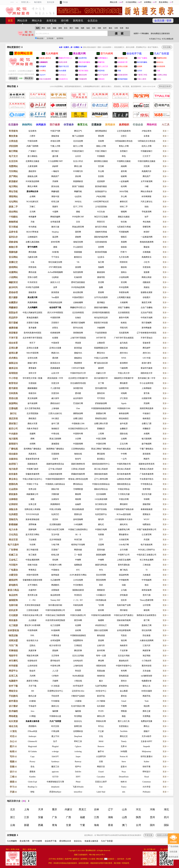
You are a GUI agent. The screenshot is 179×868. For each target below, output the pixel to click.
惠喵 (55, 247)
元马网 (32, 212)
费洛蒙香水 (124, 535)
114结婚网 (78, 524)
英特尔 (124, 681)
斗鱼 (32, 262)
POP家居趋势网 (32, 181)
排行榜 (65, 21)
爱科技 (124, 696)
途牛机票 (124, 424)
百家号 (55, 459)
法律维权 (13, 499)
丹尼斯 (147, 540)
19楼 (147, 186)
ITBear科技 (32, 731)
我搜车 (55, 207)
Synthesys (55, 762)
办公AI (13, 741)
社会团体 (13, 489)
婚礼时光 (124, 524)
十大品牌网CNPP (55, 161)
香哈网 (101, 136)
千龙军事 (124, 651)
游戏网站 (13, 267)
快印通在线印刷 (55, 605)
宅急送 (124, 635)
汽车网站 (13, 171)
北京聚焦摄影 (55, 524)
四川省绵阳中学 (101, 378)
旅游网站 (13, 403)
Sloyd (147, 777)
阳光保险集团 (78, 509)
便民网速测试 (101, 131)
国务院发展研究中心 (101, 464)
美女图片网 (32, 297)
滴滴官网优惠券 (147, 408)
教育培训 (13, 383)
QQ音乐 (101, 257)
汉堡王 (124, 136)
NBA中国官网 (32, 353)
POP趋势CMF (78, 217)
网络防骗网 (55, 217)
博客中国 (55, 197)
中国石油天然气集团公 (124, 615)
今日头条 (101, 212)
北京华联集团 (55, 540)
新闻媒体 (110, 125)
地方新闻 (13, 439)
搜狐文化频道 (124, 217)
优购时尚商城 (101, 232)
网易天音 (101, 767)
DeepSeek (78, 736)
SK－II (78, 535)
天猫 (32, 222)
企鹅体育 (101, 343)
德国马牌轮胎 (101, 565)
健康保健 (13, 328)
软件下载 (13, 686)
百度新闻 (55, 454)
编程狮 (55, 711)
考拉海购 (147, 222)
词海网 (124, 393)
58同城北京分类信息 (147, 141)
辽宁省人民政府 (55, 469)
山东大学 (55, 373)
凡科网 (32, 676)
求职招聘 (13, 146)
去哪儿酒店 (78, 419)
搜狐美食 (55, 136)
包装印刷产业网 (124, 605)
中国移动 (55, 570)
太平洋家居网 (147, 181)
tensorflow (78, 792)
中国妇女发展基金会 (101, 484)
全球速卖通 (55, 222)
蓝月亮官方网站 (32, 535)
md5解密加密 (146, 676)
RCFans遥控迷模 (124, 514)
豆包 (101, 736)
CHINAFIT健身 (78, 368)
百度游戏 (147, 267)
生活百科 (13, 161)
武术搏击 (13, 358)
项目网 (124, 640)
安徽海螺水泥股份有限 (32, 580)
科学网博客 (147, 197)
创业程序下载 (55, 308)
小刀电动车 (147, 661)
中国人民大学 (124, 373)
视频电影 (13, 252)
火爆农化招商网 (147, 640)
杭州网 (124, 186)
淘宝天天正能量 (101, 217)
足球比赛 (13, 348)
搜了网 (147, 620)
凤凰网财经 (55, 504)
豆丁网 (101, 383)
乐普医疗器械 (32, 323)
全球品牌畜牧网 (124, 630)
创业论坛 (78, 721)
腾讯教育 (124, 383)
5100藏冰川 (101, 595)
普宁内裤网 (32, 247)
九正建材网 (55, 580)
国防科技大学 (147, 373)
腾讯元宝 (124, 736)
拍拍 (147, 207)
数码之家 (32, 696)
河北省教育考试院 (78, 383)
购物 (55, 28)
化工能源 (13, 625)
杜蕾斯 (55, 338)
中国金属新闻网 (32, 560)
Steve (124, 762)
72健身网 (124, 368)
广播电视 (13, 449)
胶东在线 (55, 186)
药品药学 (13, 318)
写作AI (13, 757)
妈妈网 (124, 166)
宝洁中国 (55, 535)
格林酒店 (147, 419)
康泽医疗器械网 (78, 323)
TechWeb (124, 731)
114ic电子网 (124, 545)
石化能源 (13, 615)
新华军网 (101, 651)
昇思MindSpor (55, 792)
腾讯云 (147, 726)
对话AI (13, 736)
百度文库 (55, 383)
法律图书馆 (124, 388)
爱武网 (55, 358)
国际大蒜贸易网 (101, 630)
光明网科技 (78, 731)
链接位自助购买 (164, 835)
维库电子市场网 (78, 545)
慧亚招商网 (101, 580)
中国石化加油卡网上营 (32, 615)
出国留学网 (147, 398)
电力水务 (13, 530)
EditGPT (55, 757)
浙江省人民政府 (101, 469)
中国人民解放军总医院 (32, 313)
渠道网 (101, 640)
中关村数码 (78, 585)
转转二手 (124, 207)
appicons (55, 772)
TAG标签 (92, 859)
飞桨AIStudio (78, 787)
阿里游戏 (32, 267)
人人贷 (55, 671)
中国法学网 (124, 499)
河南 (152, 809)
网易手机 (147, 696)
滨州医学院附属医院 (101, 313)
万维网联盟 (78, 489)
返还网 (55, 237)
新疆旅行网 (101, 413)
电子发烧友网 (147, 545)
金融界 (78, 504)
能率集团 (55, 575)
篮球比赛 (13, 353)
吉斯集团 (55, 590)
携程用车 (32, 171)
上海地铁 (55, 408)
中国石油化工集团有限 (55, 615)
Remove (101, 746)
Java (33, 711)
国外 (152, 825)
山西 (124, 817)
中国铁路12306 (78, 424)
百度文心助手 (101, 782)
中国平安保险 (101, 509)
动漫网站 (13, 272)
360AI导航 (124, 191)
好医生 (55, 328)
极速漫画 (101, 272)
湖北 (166, 809)
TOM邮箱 (55, 701)
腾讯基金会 (78, 484)
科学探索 (13, 666)
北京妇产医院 (147, 313)
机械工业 (13, 555)
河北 (138, 809)
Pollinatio (147, 792)
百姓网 (101, 141)
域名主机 (13, 726)
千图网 (124, 706)
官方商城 (13, 227)
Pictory (32, 762)
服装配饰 (13, 600)
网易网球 (78, 363)
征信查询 (32, 131)
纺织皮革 (13, 610)
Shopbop (55, 232)
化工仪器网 (55, 625)
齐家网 (55, 181)
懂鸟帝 (101, 519)
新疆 (27, 825)
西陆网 (55, 651)
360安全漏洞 (146, 691)
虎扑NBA (124, 353)
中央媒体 (13, 434)
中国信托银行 (78, 151)
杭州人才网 (147, 146)
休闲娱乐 (41, 125)
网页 (43, 28)
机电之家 (55, 555)
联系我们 (60, 859)
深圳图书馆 (78, 388)
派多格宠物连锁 (32, 519)
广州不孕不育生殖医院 (124, 338)
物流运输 (13, 635)
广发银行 (32, 151)
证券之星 (32, 504)
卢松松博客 (101, 197)
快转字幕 (147, 767)
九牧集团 (147, 575)
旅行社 (13, 413)
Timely (124, 741)
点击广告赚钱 (147, 308)
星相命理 (13, 292)
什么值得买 (78, 247)
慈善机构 (13, 484)
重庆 (55, 809)
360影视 (55, 252)
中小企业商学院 (147, 383)
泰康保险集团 (147, 509)
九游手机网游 (101, 686)
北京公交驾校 (78, 656)
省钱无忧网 (78, 242)
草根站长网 (101, 721)
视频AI (13, 762)
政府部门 (13, 464)
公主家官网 (147, 535)
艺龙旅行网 (78, 403)
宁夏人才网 (55, 146)
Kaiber (147, 762)
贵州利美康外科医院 (32, 333)
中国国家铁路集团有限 (101, 408)
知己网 (101, 262)
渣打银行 (55, 151)
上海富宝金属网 (124, 560)
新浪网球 (124, 363)
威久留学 (55, 398)
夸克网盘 (78, 716)
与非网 (32, 545)
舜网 (32, 439)
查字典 (147, 393)
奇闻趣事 (32, 217)
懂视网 (124, 212)
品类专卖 (13, 232)
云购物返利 (32, 237)
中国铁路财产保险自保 (124, 509)
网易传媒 (78, 550)
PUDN (101, 711)
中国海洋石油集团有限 (101, 615)
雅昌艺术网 (147, 302)
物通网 (101, 620)
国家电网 (32, 530)
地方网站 (13, 186)
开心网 (124, 197)
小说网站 (13, 277)
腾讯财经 (124, 504)
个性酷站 (13, 217)
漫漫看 (147, 272)
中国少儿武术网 (101, 358)
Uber (78, 408)
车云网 (101, 171)
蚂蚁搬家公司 (32, 494)
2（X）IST (78, 600)
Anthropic (33, 736)
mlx (124, 792)
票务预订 (13, 424)
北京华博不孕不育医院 (32, 338)
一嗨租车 (55, 171)
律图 (32, 499)
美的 (101, 585)
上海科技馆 (78, 666)
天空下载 (32, 686)
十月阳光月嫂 (124, 494)
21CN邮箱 (101, 701)
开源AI (13, 792)
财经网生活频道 (101, 161)
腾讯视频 (32, 252)
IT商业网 (55, 731)
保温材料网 (124, 575)
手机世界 (55, 696)
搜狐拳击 (78, 358)
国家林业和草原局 (147, 464)
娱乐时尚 (13, 287)
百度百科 (55, 393)
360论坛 (78, 202)
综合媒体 (13, 454)
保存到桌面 (173, 857)
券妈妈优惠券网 (147, 242)
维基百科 (32, 393)
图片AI (13, 746)
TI (146, 570)
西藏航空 (101, 429)
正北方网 (124, 444)
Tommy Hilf (55, 600)
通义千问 (55, 736)
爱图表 (32, 772)
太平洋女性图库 (101, 297)
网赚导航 (78, 191)
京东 (78, 222)
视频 (77, 28)
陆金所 (32, 671)
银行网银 (13, 151)
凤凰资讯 (32, 454)
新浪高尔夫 (55, 363)
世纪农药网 (147, 630)
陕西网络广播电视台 (55, 449)
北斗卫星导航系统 (32, 408)
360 (32, 691)
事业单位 (13, 479)
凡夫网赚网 (32, 308)
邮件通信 (13, 701)
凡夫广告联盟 (55, 721)
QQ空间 (78, 197)
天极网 (55, 681)
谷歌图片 (147, 297)
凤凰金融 (101, 671)
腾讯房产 (147, 176)
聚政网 (78, 494)
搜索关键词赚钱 (101, 308)
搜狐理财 (147, 504)
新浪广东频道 (78, 186)
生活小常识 (78, 161)
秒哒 (32, 792)
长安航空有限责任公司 (78, 429)
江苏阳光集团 (32, 610)
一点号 (124, 459)
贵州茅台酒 (32, 595)
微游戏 (124, 267)
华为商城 (32, 227)
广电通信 (13, 570)
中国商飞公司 (124, 555)
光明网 (32, 444)
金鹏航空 (124, 429)
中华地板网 (147, 580)
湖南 (110, 817)
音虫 (32, 767)
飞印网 (101, 605)
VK (78, 262)
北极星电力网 (124, 530)
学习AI (13, 787)
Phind (78, 782)
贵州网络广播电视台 (32, 449)
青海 (55, 825)
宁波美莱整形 (101, 333)
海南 (96, 825)
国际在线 (124, 434)
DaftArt (78, 772)
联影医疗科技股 (101, 323)
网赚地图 (55, 191)
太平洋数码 (32, 585)
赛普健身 (32, 368)
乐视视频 (147, 252)
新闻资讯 (78, 21)
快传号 (78, 459)
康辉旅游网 (78, 413)
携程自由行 (55, 403)
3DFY (78, 777)
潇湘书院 (101, 277)
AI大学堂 (147, 787)
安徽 (41, 817)
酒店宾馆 (13, 419)
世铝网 (55, 560)
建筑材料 (13, 580)
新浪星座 (55, 292)
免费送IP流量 (147, 721)
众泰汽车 (101, 646)
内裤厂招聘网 (32, 146)
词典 (99, 28)
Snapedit (146, 746)
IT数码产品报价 (78, 696)
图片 (71, 28)
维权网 (78, 499)
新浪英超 (78, 348)
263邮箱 (32, 701)
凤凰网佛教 (32, 302)
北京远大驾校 (124, 656)
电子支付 (13, 156)
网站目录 (22, 21)
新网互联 (78, 726)
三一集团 (78, 555)
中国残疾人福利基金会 (55, 484)
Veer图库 (55, 297)
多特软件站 (124, 686)
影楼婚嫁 (13, 524)
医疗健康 (55, 125)
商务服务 (13, 620)
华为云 (101, 726)
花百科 (55, 519)
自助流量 (173, 852)
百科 (94, 28)
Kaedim (32, 777)
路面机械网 (101, 555)
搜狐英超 (124, 348)
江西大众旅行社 (55, 413)
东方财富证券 (101, 504)
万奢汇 (32, 207)
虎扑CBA (147, 353)
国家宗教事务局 (78, 464)
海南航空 (55, 429)
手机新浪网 (147, 212)
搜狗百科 (101, 393)
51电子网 (55, 545)
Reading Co (33, 787)
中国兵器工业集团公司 (147, 555)
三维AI (13, 777)
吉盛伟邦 (32, 590)
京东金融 (147, 671)
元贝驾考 (55, 656)
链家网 (124, 176)
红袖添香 (78, 277)
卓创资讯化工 (101, 625)
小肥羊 (32, 136)
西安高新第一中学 (55, 378)
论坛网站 (13, 202)
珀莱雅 (101, 535)
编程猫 (78, 711)
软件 (105, 28)
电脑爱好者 (147, 681)
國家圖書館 (32, 388)
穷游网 (147, 403)
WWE (124, 358)
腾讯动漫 (32, 272)
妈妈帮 (55, 166)
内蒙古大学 (101, 373)
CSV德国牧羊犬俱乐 (124, 519)
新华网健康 (147, 328)
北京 (13, 809)
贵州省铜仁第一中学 (147, 378)
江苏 (27, 817)
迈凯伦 (32, 646)
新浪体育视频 (101, 252)
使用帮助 (84, 859)
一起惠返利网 (147, 237)
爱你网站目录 (32, 191)
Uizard (101, 772)
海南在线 (78, 454)
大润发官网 (124, 540)
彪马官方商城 (101, 227)
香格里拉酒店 (101, 419)
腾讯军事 (78, 651)
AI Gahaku (32, 751)
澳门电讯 (124, 570)
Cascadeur (101, 777)
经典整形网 (55, 333)
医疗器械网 (147, 323)
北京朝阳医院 (124, 313)
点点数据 (32, 620)
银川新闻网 (147, 439)
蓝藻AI (124, 767)
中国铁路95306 (124, 408)
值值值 (124, 247)
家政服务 (13, 494)
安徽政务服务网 (32, 474)
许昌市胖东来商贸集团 (55, 620)
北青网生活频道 (32, 161)
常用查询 (13, 131)
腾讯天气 (78, 131)
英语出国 (13, 398)
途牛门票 (55, 424)
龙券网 (101, 247)
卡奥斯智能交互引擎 (55, 782)
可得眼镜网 (124, 232)
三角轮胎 (147, 565)
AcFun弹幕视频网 (55, 272)
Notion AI (124, 757)
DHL (33, 635)
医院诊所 (13, 313)
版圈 (101, 287)
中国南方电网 (101, 530)
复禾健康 (32, 328)
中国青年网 (78, 434)
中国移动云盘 (55, 716)
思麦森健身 (55, 368)
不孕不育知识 (147, 338)
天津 (41, 809)
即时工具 (78, 741)
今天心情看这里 (168, 39)
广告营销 (13, 550)
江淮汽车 (147, 646)
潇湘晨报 (55, 444)
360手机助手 (78, 686)
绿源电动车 (32, 661)
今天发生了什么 (155, 39)
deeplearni (55, 787)
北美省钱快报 (101, 242)
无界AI (124, 746)
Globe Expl (32, 782)
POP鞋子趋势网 (32, 287)
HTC (78, 570)
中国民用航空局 (124, 464)
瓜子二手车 (78, 207)
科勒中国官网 (32, 575)
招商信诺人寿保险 (32, 509)
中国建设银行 (147, 151)
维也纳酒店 (124, 419)
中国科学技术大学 (78, 373)
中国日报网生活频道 (147, 161)
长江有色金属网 (147, 560)
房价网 (78, 176)
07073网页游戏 (55, 267)
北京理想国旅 (32, 413)
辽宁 (110, 809)
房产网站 (13, 176)
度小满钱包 (32, 156)
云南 (13, 825)
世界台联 (32, 489)
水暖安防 (13, 575)
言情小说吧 (32, 277)
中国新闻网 (78, 444)
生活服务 (13, 125)
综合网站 (13, 212)
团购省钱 (13, 242)
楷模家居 (101, 590)
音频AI (13, 767)
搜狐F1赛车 (33, 363)
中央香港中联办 (147, 479)
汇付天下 (147, 156)
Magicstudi (32, 746)
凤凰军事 (32, 651)
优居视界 (101, 181)
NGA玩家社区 (32, 202)
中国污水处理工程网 (55, 530)
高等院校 (13, 373)
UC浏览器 (55, 686)
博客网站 (13, 197)
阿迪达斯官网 (78, 227)
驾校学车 (13, 656)
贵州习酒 (147, 595)
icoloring (78, 751)
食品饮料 (13, 595)
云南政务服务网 (55, 474)
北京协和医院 (78, 313)
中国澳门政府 (32, 469)
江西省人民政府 (78, 469)
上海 (27, 809)
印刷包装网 (78, 605)
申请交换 (149, 835)
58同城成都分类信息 (124, 141)
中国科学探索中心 (124, 666)
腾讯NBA (101, 353)
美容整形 (13, 333)
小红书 (147, 262)
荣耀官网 (147, 227)
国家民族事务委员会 (55, 464)
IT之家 (101, 731)
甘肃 (69, 825)
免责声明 (68, 859)
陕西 (138, 817)
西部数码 (32, 726)
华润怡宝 (78, 595)
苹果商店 (32, 570)
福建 (83, 817)
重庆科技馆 (147, 666)
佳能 (124, 585)
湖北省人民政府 (124, 469)
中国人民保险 (55, 509)
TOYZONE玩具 (32, 514)
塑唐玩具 (78, 514)
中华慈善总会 (147, 484)
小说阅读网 (124, 277)
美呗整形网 (78, 333)
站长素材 (101, 706)
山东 (124, 809)
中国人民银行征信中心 (32, 479)
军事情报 (13, 651)
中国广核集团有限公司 (147, 530)
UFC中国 (146, 358)
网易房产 (55, 176)
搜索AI (13, 782)
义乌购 (124, 590)
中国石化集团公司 (78, 615)
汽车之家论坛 (147, 202)
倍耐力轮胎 (32, 565)
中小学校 (13, 378)
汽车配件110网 (55, 565)
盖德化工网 (147, 625)
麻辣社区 (124, 202)
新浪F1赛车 (147, 363)
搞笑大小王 (55, 282)
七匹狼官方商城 (124, 227)
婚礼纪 (101, 524)
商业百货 (13, 540)
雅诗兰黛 (55, 227)
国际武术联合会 (101, 489)
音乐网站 (13, 257)
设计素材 (13, 706)
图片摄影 (13, 297)
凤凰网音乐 (147, 257)
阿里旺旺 (124, 262)
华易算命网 (124, 292)
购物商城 (13, 222)
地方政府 (13, 469)
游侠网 (78, 267)
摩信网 (101, 661)
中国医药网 (55, 318)
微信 (110, 28)
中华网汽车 (78, 171)
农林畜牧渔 (13, 630)
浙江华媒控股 (32, 550)
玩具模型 (13, 514)
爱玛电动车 (55, 661)
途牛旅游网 (32, 403)
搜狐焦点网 (32, 176)
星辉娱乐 (147, 514)
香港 (110, 825)
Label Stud (101, 792)
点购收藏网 (78, 302)
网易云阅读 (147, 277)
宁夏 (83, 825)
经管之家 (55, 202)
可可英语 (101, 398)
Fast (101, 787)
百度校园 (32, 383)
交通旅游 (96, 125)
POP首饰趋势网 (78, 287)
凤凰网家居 (78, 181)
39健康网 (101, 328)
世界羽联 (147, 489)
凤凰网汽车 (147, 171)
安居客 (101, 176)
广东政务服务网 (147, 474)
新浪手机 (101, 696)
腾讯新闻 (101, 454)
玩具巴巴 (55, 514)
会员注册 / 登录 (163, 21)
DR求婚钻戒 (101, 600)
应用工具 (13, 676)
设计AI (13, 772)
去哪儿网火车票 (101, 424)
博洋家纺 (124, 610)
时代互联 (55, 726)
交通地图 (13, 408)
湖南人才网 (101, 146)
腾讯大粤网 (32, 186)
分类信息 (13, 141)
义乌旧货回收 (101, 207)
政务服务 (13, 474)
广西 (69, 817)
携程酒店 (32, 419)
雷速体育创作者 (32, 459)
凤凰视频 (78, 252)
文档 (116, 28)
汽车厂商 (13, 646)
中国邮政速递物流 (78, 635)
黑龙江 (83, 809)
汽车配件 (13, 565)
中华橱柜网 (124, 580)
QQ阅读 (55, 277)
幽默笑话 (13, 282)
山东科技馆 (32, 666)
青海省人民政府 (147, 469)
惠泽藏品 (101, 302)
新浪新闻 (147, 454)
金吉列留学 (78, 398)
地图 (83, 28)
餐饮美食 (13, 136)
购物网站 (27, 125)
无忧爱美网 (124, 333)
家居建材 (13, 181)
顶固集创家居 (78, 590)
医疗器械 (13, 323)
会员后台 (93, 21)
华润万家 (78, 540)
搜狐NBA (78, 353)
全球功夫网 (32, 358)
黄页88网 (78, 620)
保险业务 (13, 509)
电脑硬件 (13, 681)
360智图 (124, 751)
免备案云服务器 (32, 721)
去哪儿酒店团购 (32, 242)
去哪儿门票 (147, 424)
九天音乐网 (124, 257)
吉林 (96, 809)
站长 (49, 28)
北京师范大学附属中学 (78, 378)
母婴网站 (13, 166)
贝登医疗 (55, 323)
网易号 (147, 459)
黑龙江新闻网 (55, 439)
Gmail (124, 701)
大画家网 (124, 302)
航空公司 (13, 429)
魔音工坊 (55, 767)
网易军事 (147, 651)
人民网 (101, 434)
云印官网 (147, 605)
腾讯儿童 (78, 166)
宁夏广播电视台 (147, 449)
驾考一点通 (101, 656)
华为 (101, 570)
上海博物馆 (147, 388)
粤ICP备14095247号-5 (97, 855)
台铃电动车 (78, 661)
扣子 (55, 741)
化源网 (78, 625)
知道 (88, 28)
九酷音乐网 (32, 257)
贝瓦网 (147, 166)
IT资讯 (13, 731)
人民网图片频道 (124, 297)
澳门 (124, 825)
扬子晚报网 (147, 444)
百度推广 (55, 550)
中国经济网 (101, 444)
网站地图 (100, 859)
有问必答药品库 (101, 318)
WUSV (146, 519)
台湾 (138, 825)
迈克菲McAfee (78, 691)
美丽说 (147, 287)
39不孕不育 (101, 338)
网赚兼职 (13, 308)
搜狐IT (146, 731)
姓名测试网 (78, 292)
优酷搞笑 (147, 282)
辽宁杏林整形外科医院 (147, 333)
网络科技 (152, 125)
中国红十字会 (32, 484)
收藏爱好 (13, 302)
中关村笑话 (32, 282)
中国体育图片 (78, 297)
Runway (78, 762)
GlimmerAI (32, 741)
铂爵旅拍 (147, 524)
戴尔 (101, 681)
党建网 (32, 434)
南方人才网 (78, 146)
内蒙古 (69, 809)
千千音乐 (55, 257)
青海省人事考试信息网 (78, 479)
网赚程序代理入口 (78, 308)
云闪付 (78, 156)
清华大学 (32, 373)
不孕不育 (13, 338)
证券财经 (13, 504)
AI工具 (166, 125)
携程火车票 (32, 424)
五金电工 (13, 560)
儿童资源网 (32, 166)
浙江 (13, 817)
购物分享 (13, 247)
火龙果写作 (101, 757)
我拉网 (147, 706)
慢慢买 (124, 237)
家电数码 (13, 585)
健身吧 (101, 368)
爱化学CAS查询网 (32, 625)
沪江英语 (124, 398)
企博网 (32, 197)
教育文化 (83, 125)
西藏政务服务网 (78, 474)
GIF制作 (55, 676)
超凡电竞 (124, 343)
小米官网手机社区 (101, 202)
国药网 (78, 232)
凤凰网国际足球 (101, 348)
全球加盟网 (55, 640)
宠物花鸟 (13, 519)
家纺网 (147, 610)
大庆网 (78, 439)
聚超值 (147, 247)
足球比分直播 (32, 348)
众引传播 (124, 550)
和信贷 (78, 671)
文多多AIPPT (146, 741)
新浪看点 (101, 459)
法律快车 (55, 499)
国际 (166, 825)
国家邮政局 (32, 464)
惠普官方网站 (32, 681)
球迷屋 (78, 343)
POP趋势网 (124, 287)
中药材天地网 (147, 318)
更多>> (166, 131)
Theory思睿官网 (147, 600)
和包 (124, 156)
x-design (55, 751)
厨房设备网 (147, 590)
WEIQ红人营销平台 (147, 550)
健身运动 (13, 368)
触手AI (101, 751)
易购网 (78, 237)
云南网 (124, 439)
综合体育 (13, 343)
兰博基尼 (78, 646)
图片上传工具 (124, 721)
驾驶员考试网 (32, 656)
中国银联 (101, 156)
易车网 (124, 171)
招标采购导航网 (124, 620)
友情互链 (51, 21)
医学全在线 (78, 328)
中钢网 (78, 560)
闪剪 (101, 762)
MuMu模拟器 (78, 676)
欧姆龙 (124, 323)
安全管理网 (101, 575)
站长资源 (13, 721)
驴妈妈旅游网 (101, 403)
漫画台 (124, 272)
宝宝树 (101, 166)
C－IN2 (32, 600)
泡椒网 (101, 267)
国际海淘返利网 (101, 237)
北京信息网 (78, 141)
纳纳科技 (101, 676)
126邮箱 (78, 701)
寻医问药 (124, 328)
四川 (166, 817)
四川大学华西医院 (55, 313)
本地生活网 (55, 141)
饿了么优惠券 (78, 136)
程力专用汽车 (55, 646)
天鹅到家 (55, 494)
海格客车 (124, 646)
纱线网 (78, 610)
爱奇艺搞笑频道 (78, 282)
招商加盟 (13, 640)
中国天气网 (55, 131)
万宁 (101, 540)
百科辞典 (13, 393)
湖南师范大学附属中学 (124, 378)
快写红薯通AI (147, 757)
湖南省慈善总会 (124, 484)
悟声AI (78, 767)
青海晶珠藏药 (32, 318)
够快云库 (101, 716)
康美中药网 (124, 318)
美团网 (124, 242)
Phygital (55, 746)
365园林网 (55, 630)
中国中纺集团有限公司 (55, 610)
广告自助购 (173, 846)
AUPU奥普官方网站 (78, 575)
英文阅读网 (32, 398)
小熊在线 (78, 681)
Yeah (147, 701)
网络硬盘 (13, 716)
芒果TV (124, 252)
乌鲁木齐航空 (32, 429)
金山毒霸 (124, 691)
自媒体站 (13, 459)
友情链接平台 (101, 191)
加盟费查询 (78, 640)
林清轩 (147, 232)
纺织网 (101, 610)
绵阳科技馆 (101, 666)
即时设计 (147, 772)
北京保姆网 (101, 494)
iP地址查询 (147, 131)
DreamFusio (124, 777)
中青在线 (55, 434)
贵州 (152, 817)
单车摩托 (13, 661)
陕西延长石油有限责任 (147, 615)
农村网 (78, 630)
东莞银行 (124, 151)
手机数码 (13, 696)
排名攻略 (167, 47)
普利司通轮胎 (124, 565)
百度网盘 (147, 716)
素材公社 (55, 706)
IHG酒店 (55, 419)
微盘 (124, 716)
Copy (32, 757)
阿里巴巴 (101, 222)
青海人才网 (124, 146)
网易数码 (55, 585)
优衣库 (124, 600)
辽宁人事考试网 (101, 479)
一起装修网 (124, 181)
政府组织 (124, 125)
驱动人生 (147, 686)
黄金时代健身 (147, 368)
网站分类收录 (147, 191)
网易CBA (55, 353)
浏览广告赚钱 (124, 308)
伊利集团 (124, 595)
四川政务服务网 (124, 474)
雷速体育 (147, 343)
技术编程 (13, 711)
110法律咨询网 (101, 499)
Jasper (78, 757)
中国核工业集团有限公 (78, 530)
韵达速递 (147, 635)
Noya (124, 772)
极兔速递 (101, 635)
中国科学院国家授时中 (55, 479)
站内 (38, 28)
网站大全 (37, 21)
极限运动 (13, 363)
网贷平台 (13, 671)
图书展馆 (13, 388)
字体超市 (32, 706)
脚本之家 (147, 711)
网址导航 (13, 191)
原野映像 (32, 524)
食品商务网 (55, 595)
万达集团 (32, 540)
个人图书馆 (55, 388)
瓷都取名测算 (147, 292)
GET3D (55, 777)
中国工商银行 (101, 151)
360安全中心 (101, 691)
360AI (101, 741)
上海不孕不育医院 (78, 338)
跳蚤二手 (13, 207)
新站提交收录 (165, 86)
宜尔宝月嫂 (147, 494)
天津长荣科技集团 (32, 605)
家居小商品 (13, 590)
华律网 (147, 499)
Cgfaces (78, 746)
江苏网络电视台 (78, 449)
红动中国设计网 (78, 706)
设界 (55, 287)
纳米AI (124, 782)
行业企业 (138, 125)
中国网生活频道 (124, 161)
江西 (96, 817)
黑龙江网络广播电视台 (101, 449)
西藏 (41, 825)
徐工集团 (32, 555)
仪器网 (101, 545)
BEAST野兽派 (32, 232)
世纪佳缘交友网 (55, 262)
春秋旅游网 (124, 413)
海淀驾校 (147, 656)
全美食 (147, 136)
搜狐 (78, 212)
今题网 (55, 212)
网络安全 (13, 691)
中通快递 (55, 635)
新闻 (60, 28)
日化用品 (13, 535)
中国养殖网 (32, 630)
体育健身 (69, 125)
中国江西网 (101, 439)
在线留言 (111, 859)
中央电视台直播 (124, 449)
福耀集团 (78, 565)
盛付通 (55, 156)
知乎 (147, 217)
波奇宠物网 (78, 519)
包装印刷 (13, 605)
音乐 (66, 28)
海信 (147, 585)
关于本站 (52, 859)
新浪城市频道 (101, 186)
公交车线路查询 (124, 131)
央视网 (147, 434)
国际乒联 (55, 489)
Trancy (124, 787)
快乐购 (124, 222)
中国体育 (55, 343)
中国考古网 (55, 666)
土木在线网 (78, 580)
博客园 (124, 711)
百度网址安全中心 (55, 691)
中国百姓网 (32, 141)
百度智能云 (124, 726)
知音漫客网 (78, 272)
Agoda (124, 403)
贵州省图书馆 (101, 388)
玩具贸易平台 (101, 514)
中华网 (124, 454)
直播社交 (13, 262)
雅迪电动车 (124, 661)
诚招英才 (76, 859)
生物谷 (78, 318)
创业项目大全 (32, 640)
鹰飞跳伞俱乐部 (101, 363)
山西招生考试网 (124, 479)
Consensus (147, 782)
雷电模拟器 (124, 676)
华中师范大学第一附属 (32, 378)
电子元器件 (13, 545)
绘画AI (13, 751)
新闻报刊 (13, 444)
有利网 (124, 671)
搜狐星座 (32, 292)
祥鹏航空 (147, 429)
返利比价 (13, 237)
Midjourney (147, 751)
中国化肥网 (124, 625)
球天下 (32, 343)
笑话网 (101, 282)
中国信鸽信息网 (55, 302)
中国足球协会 (124, 489)
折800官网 (55, 242)
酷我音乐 (78, 257)
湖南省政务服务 (101, 474)
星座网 (101, 292)
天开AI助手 (147, 736)
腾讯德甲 (147, 348)
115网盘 (32, 716)
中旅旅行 (147, 413)
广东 (55, 817)
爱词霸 (78, 393)
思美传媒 (101, 550)
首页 (10, 21)
